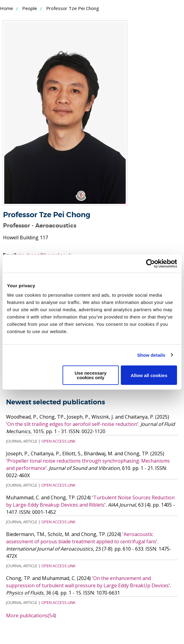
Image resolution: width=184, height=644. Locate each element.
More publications (31, 615)
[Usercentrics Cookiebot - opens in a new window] (150, 263)
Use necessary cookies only (91, 375)
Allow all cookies (149, 375)
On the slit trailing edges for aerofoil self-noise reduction (72, 424)
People (30, 8)
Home (7, 8)
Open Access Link (58, 441)
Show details (151, 355)
